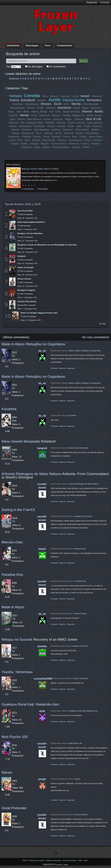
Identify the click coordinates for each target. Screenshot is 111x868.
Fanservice (14, 137)
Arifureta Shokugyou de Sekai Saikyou (31, 474)
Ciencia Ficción (74, 100)
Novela (79, 133)
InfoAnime (13, 46)
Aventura (97, 126)
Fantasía (16, 96)
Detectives (18, 104)
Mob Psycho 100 (15, 737)
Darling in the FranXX (18, 510)
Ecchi (58, 104)
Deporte (45, 144)
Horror (58, 133)
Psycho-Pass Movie (27, 302)
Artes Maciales (41, 130)
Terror (45, 96)
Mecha (76, 104)
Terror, (39, 133)
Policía (88, 140)
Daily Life (69, 133)
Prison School (24, 279)
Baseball (56, 137)
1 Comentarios (28, 189)
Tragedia (26, 137)
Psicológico (39, 126)
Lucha (75, 96)
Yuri (51, 112)
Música (21, 119)
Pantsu (66, 137)
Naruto (7, 772)
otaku (79, 126)
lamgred (42, 448)
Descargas (32, 46)
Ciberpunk (68, 130)
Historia (31, 108)
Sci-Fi (66, 104)
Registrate (92, 2)
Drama (14, 100)
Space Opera (96, 137)
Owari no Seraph (25, 267)
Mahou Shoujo (94, 115)
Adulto (99, 111)
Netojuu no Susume (17, 639)
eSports (46, 147)
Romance (97, 96)
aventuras (64, 108)
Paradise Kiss (12, 575)
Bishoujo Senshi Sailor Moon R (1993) (40, 169)
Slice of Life (93, 119)
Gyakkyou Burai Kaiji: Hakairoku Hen (30, 704)
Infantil (77, 108)
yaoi (19, 112)
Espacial (13, 115)
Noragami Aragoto (26, 290)
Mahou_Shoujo (39, 112)
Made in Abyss (13, 607)
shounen (49, 133)
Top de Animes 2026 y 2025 (23, 204)
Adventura (73, 144)
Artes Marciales (91, 104)
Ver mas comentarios (95, 337)
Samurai (34, 144)
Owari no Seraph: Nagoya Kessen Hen (39, 313)
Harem (40, 108)
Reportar (62, 368)
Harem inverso (59, 144)
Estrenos (14, 79)
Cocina (71, 123)
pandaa (42, 646)
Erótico (86, 147)
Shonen (87, 111)
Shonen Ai (44, 115)
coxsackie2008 (43, 679)
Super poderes (95, 123)
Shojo (34, 115)
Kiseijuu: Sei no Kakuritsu (30, 233)
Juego (37, 147)
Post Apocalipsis (61, 147)
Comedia (32, 96)
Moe (75, 137)
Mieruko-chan (12, 542)
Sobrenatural (32, 104)
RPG (20, 140)
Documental (25, 126)
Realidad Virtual (35, 123)
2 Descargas (42, 189)
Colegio (83, 137)
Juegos (15, 144)
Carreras (61, 123)
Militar (26, 112)
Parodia (66, 115)
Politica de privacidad (54, 860)
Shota (71, 126)
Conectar (105, 2)
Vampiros (51, 108)
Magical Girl (79, 115)
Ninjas (87, 126)
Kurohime (9, 409)
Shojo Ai (56, 115)
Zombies (76, 147)
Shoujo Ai (27, 130)
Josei (12, 119)
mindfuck (56, 130)
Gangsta (21, 256)
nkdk (42, 711)
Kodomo (96, 144)
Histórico (98, 140)
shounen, (42, 100)
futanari (81, 123)
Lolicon (13, 126)
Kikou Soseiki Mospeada (21, 441)
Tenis (27, 140)
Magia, (68, 119)
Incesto (47, 119)
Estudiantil (28, 100)
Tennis (46, 137)
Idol (22, 123)
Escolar (37, 137)
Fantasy (85, 144)
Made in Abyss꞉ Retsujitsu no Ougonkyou (33, 344)
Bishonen (14, 123)
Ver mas (103, 324)
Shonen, (46, 104)
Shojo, (11, 112)
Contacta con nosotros (37, 860)
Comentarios (65, 46)
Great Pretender (14, 808)
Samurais (58, 119)
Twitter (80, 860)
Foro (48, 46)
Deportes (65, 96)
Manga (16, 133)
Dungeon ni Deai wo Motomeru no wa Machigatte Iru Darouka (47, 245)
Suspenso (26, 147)
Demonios (96, 108)
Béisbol (36, 140)
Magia (85, 108)
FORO (25, 860)
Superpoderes (17, 108)
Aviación (61, 126)
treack (42, 549)
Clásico (51, 126)
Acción (54, 100)
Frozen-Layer (61, 865)
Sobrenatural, (82, 130)
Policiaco (62, 140)
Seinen (85, 96)
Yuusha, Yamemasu (17, 672)
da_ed (42, 351)
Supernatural (75, 140)
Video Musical (34, 119)
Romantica (94, 100)
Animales (50, 123)
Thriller (24, 144)
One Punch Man (25, 211)
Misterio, (96, 130)
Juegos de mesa (71, 112)
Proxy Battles (92, 133)
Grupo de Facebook (69, 860)
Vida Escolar (49, 140)
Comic (12, 140)
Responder (71, 368)
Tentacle (15, 130)
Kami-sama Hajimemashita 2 (31, 222)
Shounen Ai (28, 133)
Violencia (79, 119)
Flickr (86, 860)
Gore (58, 112)
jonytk (42, 779)
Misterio (54, 96)
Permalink (54, 368)
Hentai (24, 115)
